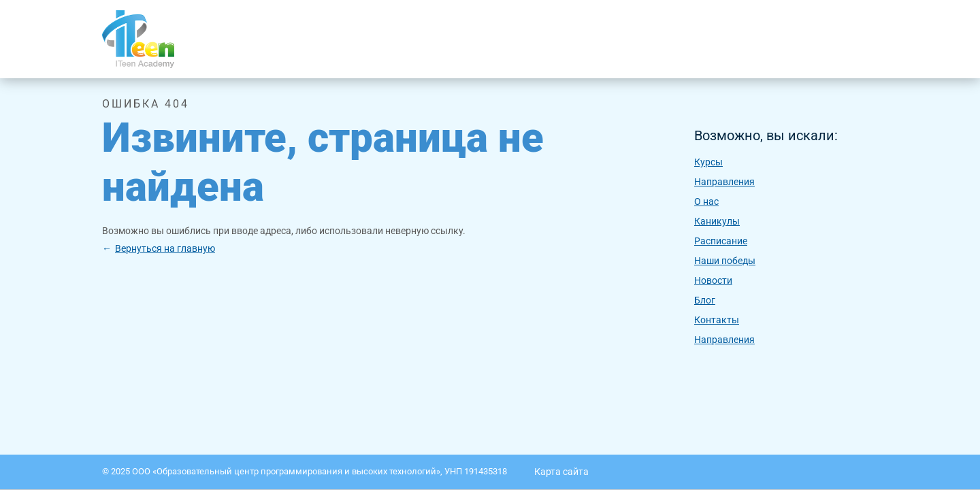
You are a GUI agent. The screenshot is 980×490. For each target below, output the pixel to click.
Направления (724, 182)
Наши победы (725, 261)
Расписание (721, 241)
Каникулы (717, 221)
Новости (713, 280)
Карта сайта (561, 472)
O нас (706, 201)
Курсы (708, 162)
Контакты (717, 320)
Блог (705, 300)
